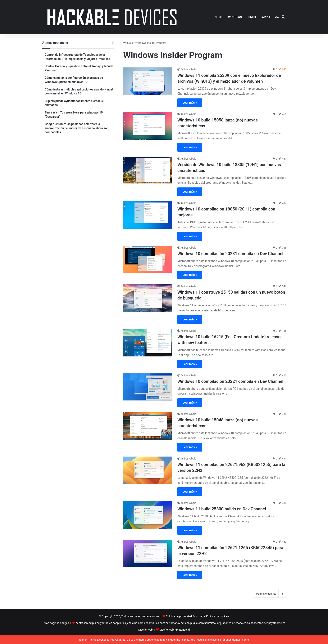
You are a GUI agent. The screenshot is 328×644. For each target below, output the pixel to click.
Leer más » (190, 103)
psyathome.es (277, 623)
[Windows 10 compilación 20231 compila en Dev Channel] (148, 259)
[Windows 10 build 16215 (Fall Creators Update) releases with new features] (148, 343)
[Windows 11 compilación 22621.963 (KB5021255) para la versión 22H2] (148, 470)
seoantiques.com (155, 623)
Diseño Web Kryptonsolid (175, 630)
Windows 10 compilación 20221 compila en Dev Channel (230, 381)
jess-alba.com (135, 623)
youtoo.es (106, 623)
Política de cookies (218, 616)
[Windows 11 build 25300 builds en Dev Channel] (148, 515)
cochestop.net (259, 623)
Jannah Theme (87, 640)
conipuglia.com (194, 623)
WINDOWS (235, 17)
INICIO (218, 17)
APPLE (266, 17)
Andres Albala (188, 70)
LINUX (252, 17)
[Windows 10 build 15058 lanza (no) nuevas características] (148, 126)
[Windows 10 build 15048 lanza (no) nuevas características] (148, 426)
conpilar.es (119, 623)
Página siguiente (270, 594)
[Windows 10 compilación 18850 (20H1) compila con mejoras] (148, 215)
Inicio (128, 43)
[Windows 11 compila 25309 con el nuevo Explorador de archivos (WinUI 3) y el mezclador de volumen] (148, 81)
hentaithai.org (213, 623)
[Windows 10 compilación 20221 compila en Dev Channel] (148, 387)
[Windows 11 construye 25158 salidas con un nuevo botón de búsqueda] (148, 298)
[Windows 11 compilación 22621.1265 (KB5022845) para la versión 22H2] (148, 554)
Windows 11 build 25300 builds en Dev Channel (222, 509)
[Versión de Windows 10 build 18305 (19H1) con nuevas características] (148, 170)
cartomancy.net (175, 623)
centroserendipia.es (88, 623)
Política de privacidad (179, 616)
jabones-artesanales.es (236, 623)
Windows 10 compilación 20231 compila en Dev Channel (230, 254)
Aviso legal (199, 616)
